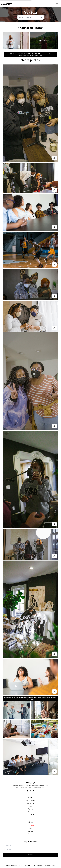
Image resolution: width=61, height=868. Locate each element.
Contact (30, 812)
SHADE (29, 865)
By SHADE (31, 815)
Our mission (30, 800)
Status (30, 834)
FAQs (30, 806)
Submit (31, 855)
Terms (30, 809)
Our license (31, 803)
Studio (29, 825)
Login (31, 828)
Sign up (30, 831)
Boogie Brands (50, 865)
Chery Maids (37, 865)
